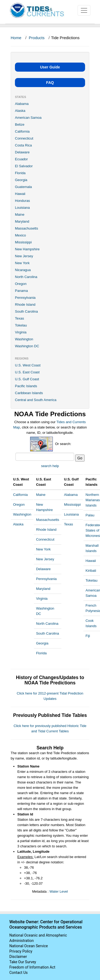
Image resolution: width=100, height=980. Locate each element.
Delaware (22, 152)
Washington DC (27, 346)
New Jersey (24, 256)
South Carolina (26, 311)
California (22, 131)
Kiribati (91, 571)
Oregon (21, 284)
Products (37, 38)
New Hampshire (27, 249)
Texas (19, 318)
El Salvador (24, 166)
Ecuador (21, 159)
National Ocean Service (29, 946)
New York (22, 263)
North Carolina (26, 277)
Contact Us (19, 973)
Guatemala (23, 187)
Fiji (88, 636)
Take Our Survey (23, 962)
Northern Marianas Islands (93, 500)
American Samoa (28, 118)
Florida (20, 173)
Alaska (20, 111)
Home (16, 38)
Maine (20, 215)
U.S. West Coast (28, 365)
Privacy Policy (21, 951)
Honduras (22, 201)
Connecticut (24, 138)
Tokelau (21, 325)
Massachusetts (27, 228)
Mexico (20, 235)
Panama (21, 291)
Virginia (21, 332)
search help (50, 466)
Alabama (22, 104)
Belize (20, 124)
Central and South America (36, 400)
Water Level (59, 891)
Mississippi (23, 242)
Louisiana (22, 208)
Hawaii (20, 194)
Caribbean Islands (29, 393)
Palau (90, 515)
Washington (24, 339)
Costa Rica (23, 145)
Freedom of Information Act (32, 967)
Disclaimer (18, 957)
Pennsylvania (25, 298)
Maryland (22, 221)
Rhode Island (25, 305)
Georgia (21, 180)
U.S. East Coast (27, 372)
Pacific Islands (26, 386)
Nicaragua (23, 270)
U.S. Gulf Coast (27, 379)
